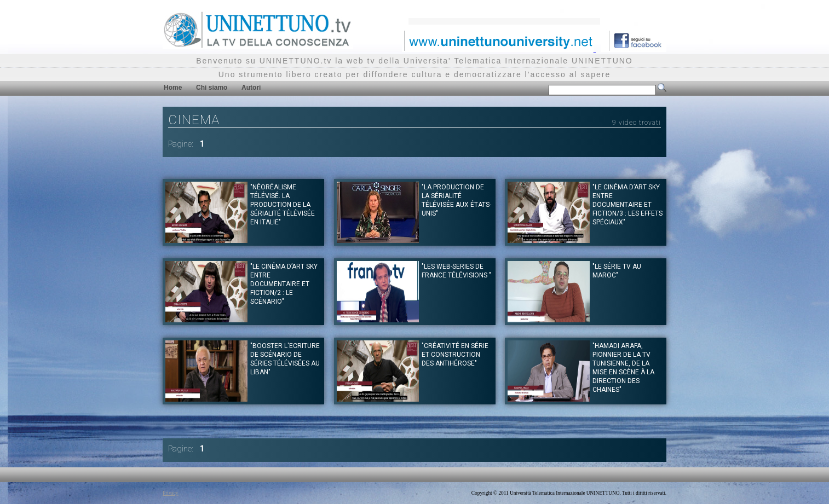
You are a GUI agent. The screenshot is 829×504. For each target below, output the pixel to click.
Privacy (171, 493)
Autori (251, 88)
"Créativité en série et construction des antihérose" (455, 355)
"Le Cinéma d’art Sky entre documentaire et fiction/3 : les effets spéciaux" (627, 205)
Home (173, 88)
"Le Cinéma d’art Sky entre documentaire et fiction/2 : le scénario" (284, 284)
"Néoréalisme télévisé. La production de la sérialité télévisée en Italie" (283, 205)
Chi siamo (212, 88)
